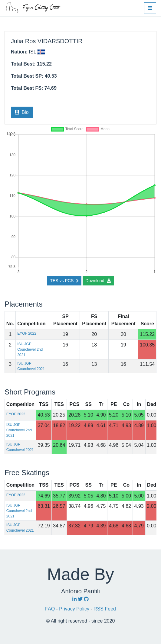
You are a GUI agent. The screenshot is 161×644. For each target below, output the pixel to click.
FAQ (51, 609)
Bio (22, 112)
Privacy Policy (75, 609)
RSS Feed (105, 609)
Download (98, 281)
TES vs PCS (64, 281)
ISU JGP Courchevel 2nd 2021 (30, 349)
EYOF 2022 (27, 333)
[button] (150, 8)
